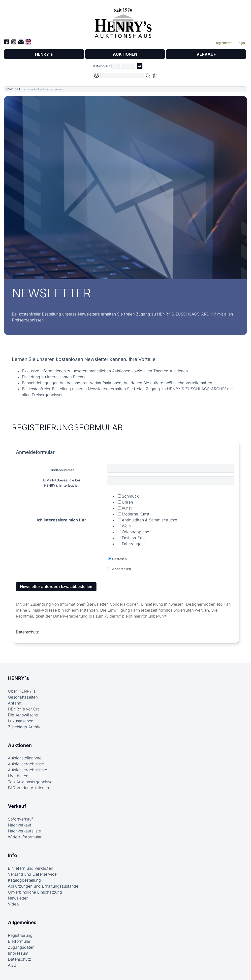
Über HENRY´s (22, 691)
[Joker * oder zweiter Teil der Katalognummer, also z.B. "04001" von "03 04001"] (128, 66)
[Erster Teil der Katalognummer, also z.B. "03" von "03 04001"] (116, 66)
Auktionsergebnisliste (28, 770)
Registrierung (20, 935)
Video (13, 904)
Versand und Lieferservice (32, 874)
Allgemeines (22, 922)
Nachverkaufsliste (24, 831)
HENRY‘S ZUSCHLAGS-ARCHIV (187, 314)
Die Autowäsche (23, 715)
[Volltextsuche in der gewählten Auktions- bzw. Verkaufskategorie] (122, 76)
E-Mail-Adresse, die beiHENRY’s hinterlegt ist (61, 483)
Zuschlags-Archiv (24, 727)
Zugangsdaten (21, 947)
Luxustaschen (21, 721)
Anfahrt (15, 703)
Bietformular (19, 941)
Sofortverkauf (20, 819)
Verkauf (17, 806)
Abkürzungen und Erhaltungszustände (43, 886)
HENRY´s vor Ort (23, 709)
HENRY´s (44, 54)
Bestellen (119, 559)
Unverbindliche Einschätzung (35, 892)
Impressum (18, 953)
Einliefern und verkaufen (31, 868)
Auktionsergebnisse (26, 764)
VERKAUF (206, 54)
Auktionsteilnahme (25, 758)
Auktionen (20, 745)
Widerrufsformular (25, 837)
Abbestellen (122, 569)
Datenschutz (27, 632)
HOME (9, 89)
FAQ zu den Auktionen (28, 788)
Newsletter (18, 898)
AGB (12, 965)
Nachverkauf (20, 825)
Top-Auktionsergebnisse (30, 782)
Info (19, 89)
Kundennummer (61, 470)
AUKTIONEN (125, 54)
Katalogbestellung (24, 880)
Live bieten (18, 776)
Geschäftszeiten (23, 697)
